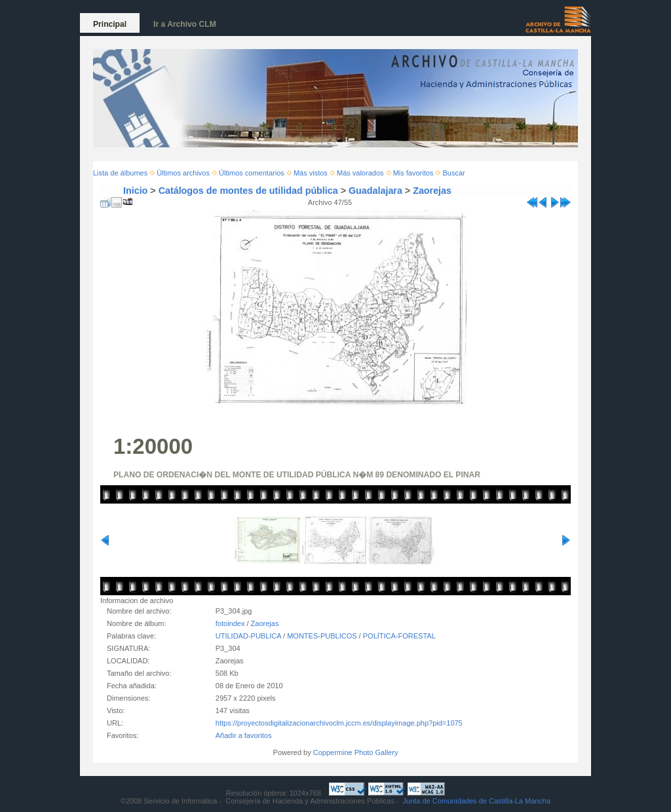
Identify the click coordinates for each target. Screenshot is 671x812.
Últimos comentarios (252, 173)
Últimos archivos (183, 173)
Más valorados (360, 173)
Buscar (454, 173)
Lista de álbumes (120, 173)
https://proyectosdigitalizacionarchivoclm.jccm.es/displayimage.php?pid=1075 (339, 723)
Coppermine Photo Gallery (356, 752)
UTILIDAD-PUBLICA (248, 636)
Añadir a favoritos (244, 735)
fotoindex (230, 623)
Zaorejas (432, 191)
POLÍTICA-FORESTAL (399, 636)
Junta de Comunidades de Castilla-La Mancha (476, 801)
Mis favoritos (413, 173)
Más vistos (311, 173)
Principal (110, 24)
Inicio (135, 191)
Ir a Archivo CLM (185, 24)
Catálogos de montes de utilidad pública (248, 191)
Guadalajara (375, 191)
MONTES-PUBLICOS (322, 636)
